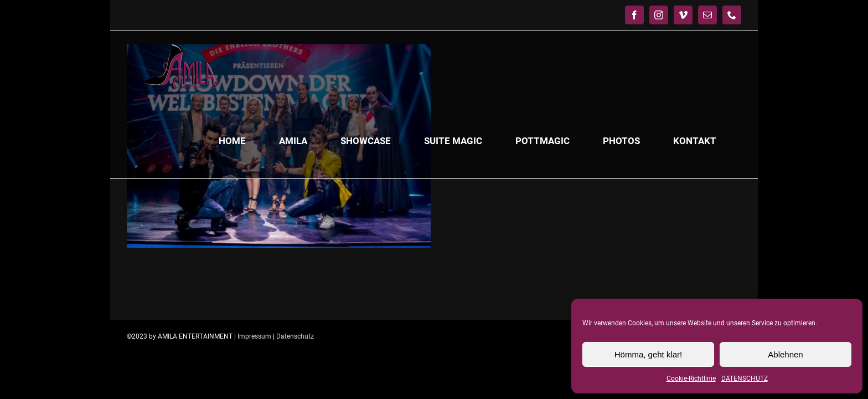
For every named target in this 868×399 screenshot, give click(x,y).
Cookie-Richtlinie (691, 378)
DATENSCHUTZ (745, 378)
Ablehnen (785, 354)
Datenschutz (295, 336)
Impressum (254, 336)
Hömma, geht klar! (649, 354)
